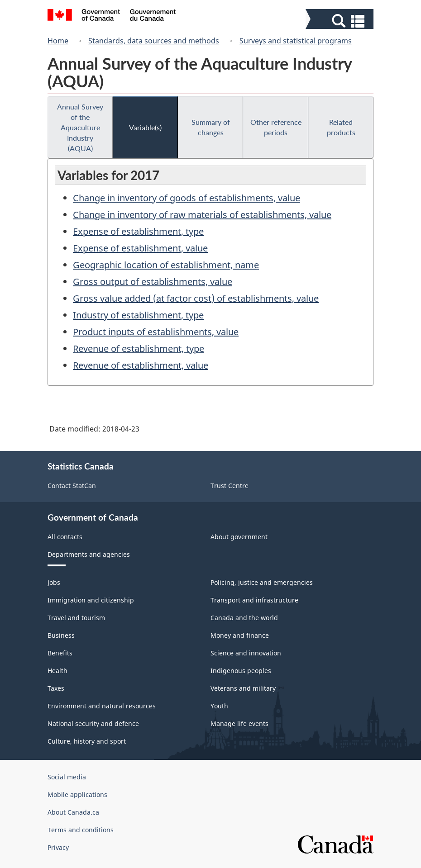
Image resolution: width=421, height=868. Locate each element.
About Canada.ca (73, 812)
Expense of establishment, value (140, 248)
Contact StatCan (72, 486)
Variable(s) (145, 127)
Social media (67, 777)
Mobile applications (77, 794)
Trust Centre (230, 486)
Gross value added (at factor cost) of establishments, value (196, 298)
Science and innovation (246, 653)
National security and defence (93, 723)
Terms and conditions (81, 830)
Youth (219, 706)
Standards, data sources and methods (154, 41)
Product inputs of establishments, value (156, 332)
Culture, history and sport (87, 741)
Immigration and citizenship (91, 600)
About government (239, 537)
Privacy (58, 847)
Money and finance (240, 635)
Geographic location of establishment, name (166, 265)
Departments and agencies (89, 554)
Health (57, 671)
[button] (341, 21)
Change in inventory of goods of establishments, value (187, 198)
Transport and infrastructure (254, 600)
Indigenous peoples (241, 671)
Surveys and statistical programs (296, 41)
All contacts (65, 537)
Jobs (54, 582)
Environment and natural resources (102, 706)
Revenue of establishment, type (139, 349)
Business (61, 635)
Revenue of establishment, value (141, 365)
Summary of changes (211, 127)
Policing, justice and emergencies (262, 582)
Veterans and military (243, 688)
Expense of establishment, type (138, 231)
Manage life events (239, 723)
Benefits (60, 653)
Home (58, 41)
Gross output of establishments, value (153, 282)
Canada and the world (244, 618)
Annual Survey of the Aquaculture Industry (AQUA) (80, 127)
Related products (341, 127)
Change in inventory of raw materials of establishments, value (202, 215)
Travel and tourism (76, 618)
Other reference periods (276, 127)
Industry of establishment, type (138, 315)
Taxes (56, 688)
